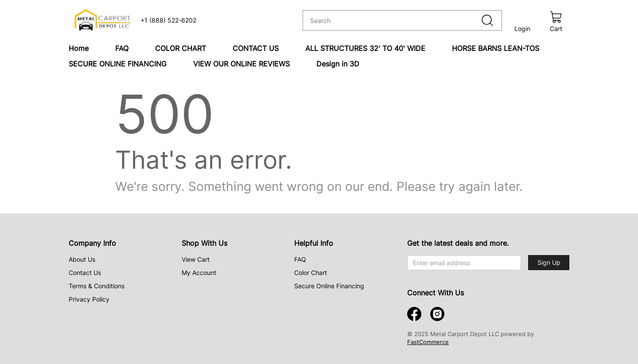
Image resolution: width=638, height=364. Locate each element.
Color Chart (311, 273)
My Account (199, 273)
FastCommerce (428, 342)
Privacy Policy (89, 299)
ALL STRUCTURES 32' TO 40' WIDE (365, 48)
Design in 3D (338, 64)
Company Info (92, 243)
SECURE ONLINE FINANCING (118, 64)
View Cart (196, 259)
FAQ (122, 48)
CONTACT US (256, 48)
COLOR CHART (181, 48)
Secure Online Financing (329, 286)
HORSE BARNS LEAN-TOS (496, 48)
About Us (82, 259)
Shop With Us (204, 243)
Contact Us (85, 273)
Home (79, 48)
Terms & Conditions (97, 286)
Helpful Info (314, 243)
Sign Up (549, 262)
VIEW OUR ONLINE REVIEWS (241, 64)
